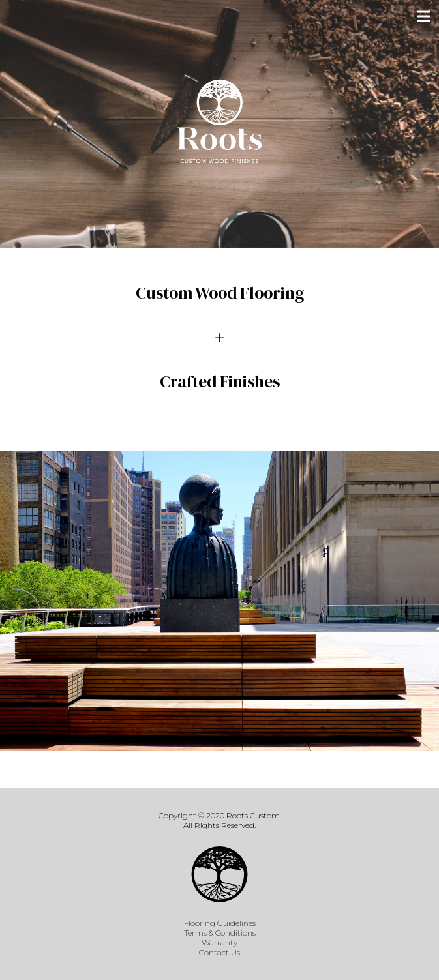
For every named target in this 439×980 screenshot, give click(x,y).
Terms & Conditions (220, 933)
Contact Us (219, 952)
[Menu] (423, 16)
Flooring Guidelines (220, 923)
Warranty (219, 943)
